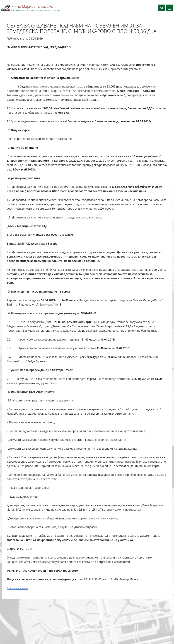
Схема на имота (17, 588)
